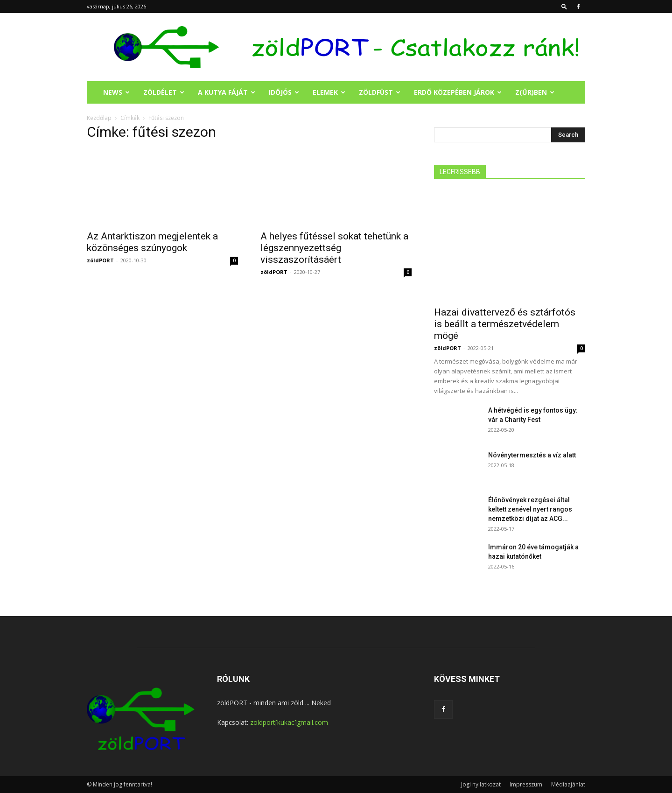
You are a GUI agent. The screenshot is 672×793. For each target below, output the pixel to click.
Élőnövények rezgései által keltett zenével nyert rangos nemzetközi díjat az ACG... (530, 509)
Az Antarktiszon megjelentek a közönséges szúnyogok (152, 242)
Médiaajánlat (568, 784)
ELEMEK (329, 92)
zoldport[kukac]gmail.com (289, 722)
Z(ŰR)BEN (535, 92)
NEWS (116, 92)
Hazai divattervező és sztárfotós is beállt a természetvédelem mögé (505, 324)
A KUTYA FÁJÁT (227, 92)
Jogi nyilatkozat (481, 784)
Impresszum (526, 784)
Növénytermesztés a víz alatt (532, 455)
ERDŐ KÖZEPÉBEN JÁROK (458, 92)
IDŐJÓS (284, 92)
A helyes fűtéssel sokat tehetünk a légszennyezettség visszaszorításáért (334, 248)
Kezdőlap (99, 118)
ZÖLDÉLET (164, 92)
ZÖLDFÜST (380, 92)
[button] (564, 6)
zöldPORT (100, 260)
